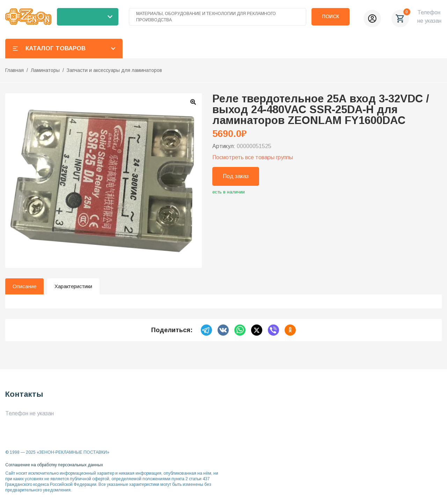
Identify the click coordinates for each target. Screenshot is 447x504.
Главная (14, 70)
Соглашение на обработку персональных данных (54, 465)
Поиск (331, 16)
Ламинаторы (45, 70)
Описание (24, 286)
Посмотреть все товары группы (253, 157)
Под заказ (236, 176)
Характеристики (73, 286)
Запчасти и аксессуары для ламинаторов (114, 70)
